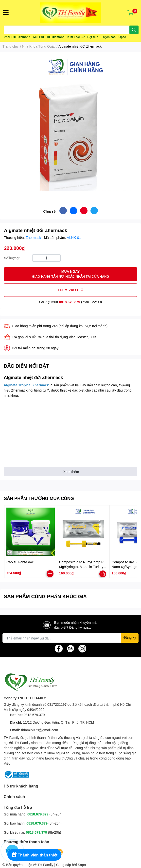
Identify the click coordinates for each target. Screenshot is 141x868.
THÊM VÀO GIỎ (70, 290)
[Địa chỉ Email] (70, 638)
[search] (134, 30)
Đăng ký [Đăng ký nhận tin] (130, 637)
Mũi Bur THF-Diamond (49, 37)
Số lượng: (12, 258)
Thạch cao (108, 37)
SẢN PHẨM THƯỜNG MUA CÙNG (39, 498)
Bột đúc (93, 37)
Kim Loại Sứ (76, 37)
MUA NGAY (70, 274)
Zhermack (34, 237)
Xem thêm (71, 472)
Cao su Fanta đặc (20, 562)
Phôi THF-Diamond (17, 37)
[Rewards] (34, 855)
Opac (122, 37)
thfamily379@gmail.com (40, 730)
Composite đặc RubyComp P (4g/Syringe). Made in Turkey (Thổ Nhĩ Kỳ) (81, 567)
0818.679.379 (70, 302)
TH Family (45, 865)
